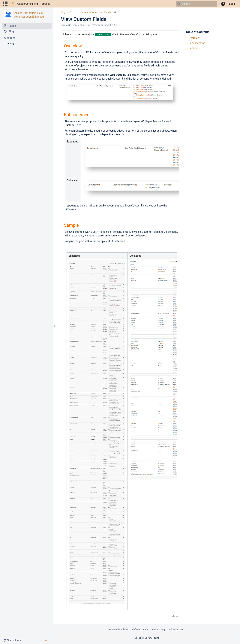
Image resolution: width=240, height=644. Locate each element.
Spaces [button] (46, 4)
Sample (193, 48)
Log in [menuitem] (233, 4)
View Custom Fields (84, 19)
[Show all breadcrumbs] (73, 12)
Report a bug (158, 630)
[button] (5, 4)
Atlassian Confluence (132, 630)
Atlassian (147, 638)
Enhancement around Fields (95, 12)
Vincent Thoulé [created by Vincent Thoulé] (79, 25)
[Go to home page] (24, 4)
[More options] (231, 12)
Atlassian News (177, 630)
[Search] (179, 4)
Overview (194, 38)
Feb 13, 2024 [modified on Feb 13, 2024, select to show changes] (110, 25)
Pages (65, 12)
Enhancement (197, 43)
